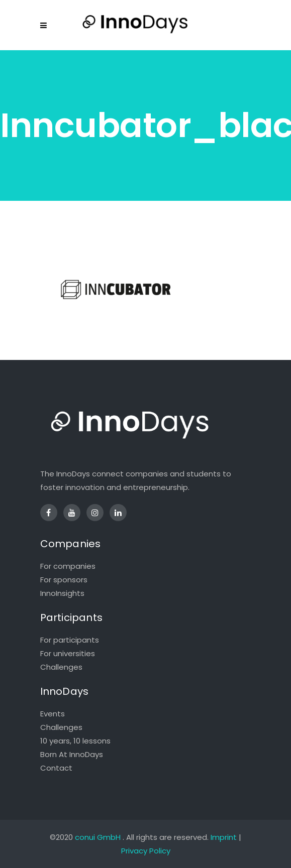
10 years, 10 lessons (75, 741)
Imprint (224, 837)
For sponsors (64, 580)
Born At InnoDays (72, 754)
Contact (56, 768)
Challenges (61, 667)
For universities (68, 653)
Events (53, 714)
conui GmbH (98, 837)
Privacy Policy (146, 851)
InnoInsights (62, 593)
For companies (68, 566)
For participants (70, 640)
